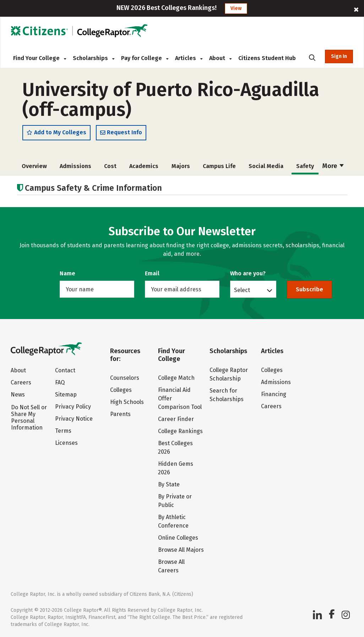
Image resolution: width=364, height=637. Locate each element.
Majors (176, 166)
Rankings (330, 166)
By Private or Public (175, 501)
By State (169, 484)
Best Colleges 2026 (175, 447)
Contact (65, 370)
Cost (108, 166)
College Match (176, 378)
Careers (21, 382)
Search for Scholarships (227, 395)
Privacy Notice (74, 419)
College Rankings (180, 431)
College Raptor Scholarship (229, 374)
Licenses (66, 443)
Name (67, 273)
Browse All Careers (171, 566)
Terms (63, 431)
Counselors (125, 378)
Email (152, 273)
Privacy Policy (73, 407)
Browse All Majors (181, 550)
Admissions (74, 166)
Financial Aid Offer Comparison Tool (180, 398)
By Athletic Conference (173, 521)
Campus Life (214, 166)
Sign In (339, 56)
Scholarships (94, 58)
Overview (34, 166)
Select (242, 290)
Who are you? (248, 273)
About (220, 58)
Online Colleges (178, 538)
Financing (274, 394)
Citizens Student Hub (267, 58)
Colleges (121, 390)
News (18, 395)
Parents (120, 414)
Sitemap (66, 395)
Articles (189, 58)
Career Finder (176, 419)
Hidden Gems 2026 (176, 468)
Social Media (259, 166)
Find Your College (40, 58)
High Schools (127, 402)
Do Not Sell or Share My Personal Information (29, 417)
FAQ (60, 382)
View (236, 8)
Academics (141, 166)
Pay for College (145, 58)
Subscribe (309, 289)
